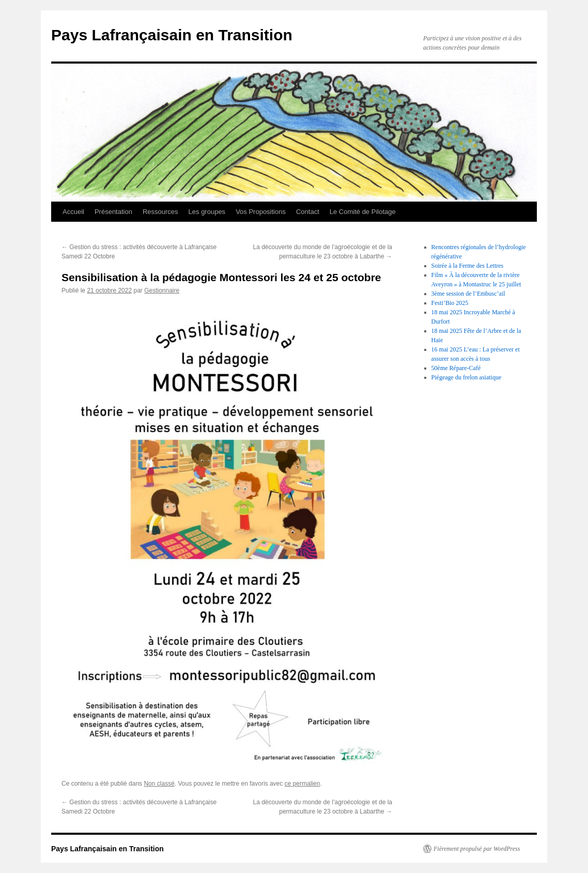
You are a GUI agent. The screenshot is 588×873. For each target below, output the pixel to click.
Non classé (159, 784)
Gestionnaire (162, 290)
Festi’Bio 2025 (450, 303)
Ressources (160, 212)
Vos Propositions (261, 212)
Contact (308, 212)
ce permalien (303, 784)
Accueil (73, 212)
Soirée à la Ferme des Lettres (468, 266)
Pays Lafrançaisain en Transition (172, 35)
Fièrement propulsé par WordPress (477, 849)
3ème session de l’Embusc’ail (468, 294)
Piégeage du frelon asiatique (467, 377)
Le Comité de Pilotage (363, 212)
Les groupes (207, 212)
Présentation (113, 212)
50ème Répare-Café (456, 368)
